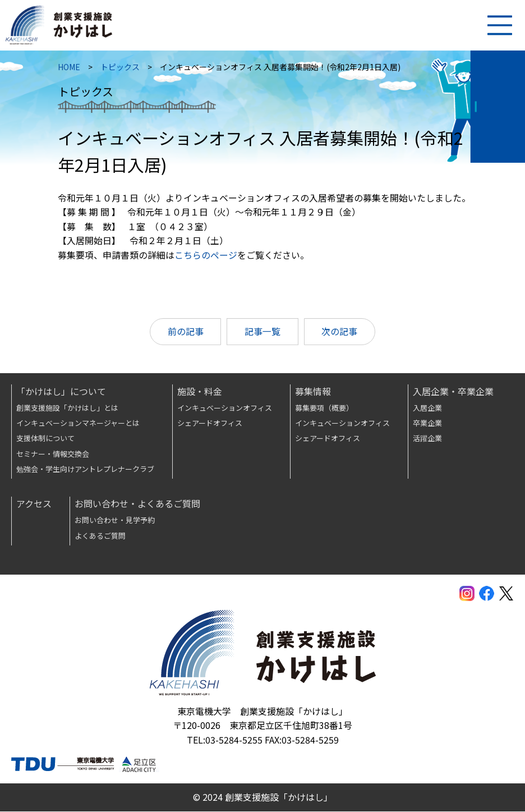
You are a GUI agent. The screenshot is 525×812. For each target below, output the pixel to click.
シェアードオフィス (210, 423)
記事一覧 (262, 334)
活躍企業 (427, 439)
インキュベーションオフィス (225, 408)
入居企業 (427, 408)
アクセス (34, 504)
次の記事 (340, 334)
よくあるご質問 (100, 536)
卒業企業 (427, 423)
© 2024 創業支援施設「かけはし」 (263, 797)
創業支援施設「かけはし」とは (67, 408)
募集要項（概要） (324, 408)
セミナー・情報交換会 (53, 454)
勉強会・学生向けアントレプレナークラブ (85, 469)
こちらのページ (206, 257)
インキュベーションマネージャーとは (78, 423)
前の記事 (185, 334)
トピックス (121, 69)
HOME (70, 69)
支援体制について (45, 439)
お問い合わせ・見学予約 (115, 520)
